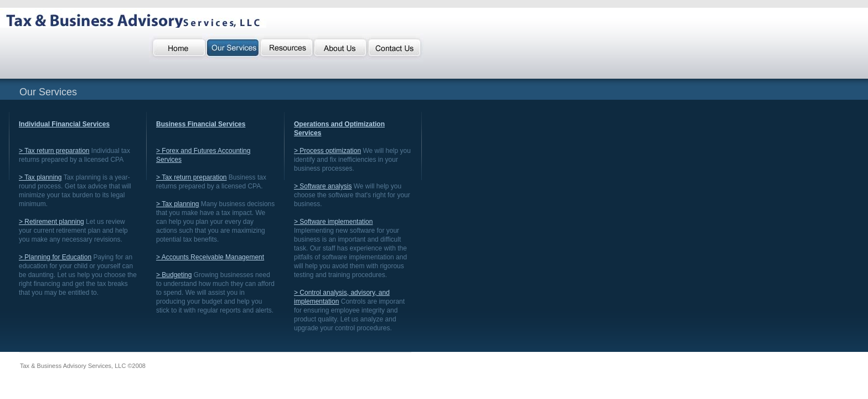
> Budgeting (174, 275)
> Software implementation (333, 222)
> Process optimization (327, 151)
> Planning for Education (55, 257)
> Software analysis (323, 186)
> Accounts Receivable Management (210, 257)
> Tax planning (40, 177)
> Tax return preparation (54, 151)
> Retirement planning (51, 222)
